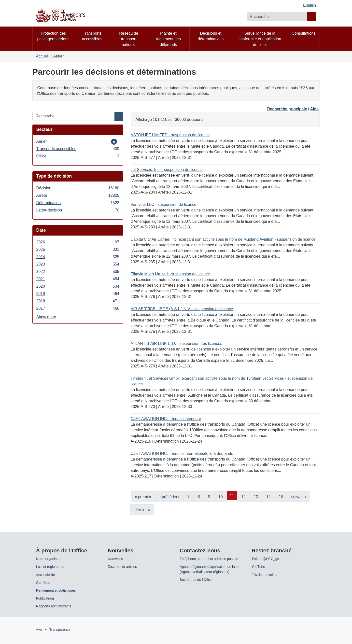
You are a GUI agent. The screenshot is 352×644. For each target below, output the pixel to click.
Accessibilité (46, 575)
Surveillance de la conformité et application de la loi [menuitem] (260, 39)
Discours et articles (122, 567)
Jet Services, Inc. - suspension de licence (167, 170)
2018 (78, 301)
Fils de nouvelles (264, 575)
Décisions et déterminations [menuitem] (211, 36)
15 (281, 497)
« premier (143, 497)
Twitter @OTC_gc (265, 559)
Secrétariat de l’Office (196, 580)
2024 (78, 257)
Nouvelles (115, 559)
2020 (78, 286)
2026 (78, 242)
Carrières (43, 583)
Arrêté (78, 195)
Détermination (78, 203)
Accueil (42, 56)
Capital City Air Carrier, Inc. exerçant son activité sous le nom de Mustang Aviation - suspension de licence (223, 239)
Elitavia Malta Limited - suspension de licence (170, 274)
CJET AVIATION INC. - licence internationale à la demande (182, 454)
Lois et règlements (50, 567)
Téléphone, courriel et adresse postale (209, 559)
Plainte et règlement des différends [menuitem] (168, 39)
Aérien (44, 141)
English (310, 5)
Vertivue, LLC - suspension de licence (164, 204)
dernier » (142, 510)
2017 (78, 308)
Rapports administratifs (54, 606)
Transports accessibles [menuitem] (92, 36)
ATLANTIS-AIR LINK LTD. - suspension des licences (176, 343)
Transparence (60, 630)
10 (221, 497)
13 (256, 497)
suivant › (299, 497)
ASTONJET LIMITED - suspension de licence (170, 135)
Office (78, 156)
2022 (78, 272)
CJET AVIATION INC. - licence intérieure (166, 419)
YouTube (258, 567)
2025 (78, 249)
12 (243, 497)
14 (268, 497)
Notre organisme (49, 559)
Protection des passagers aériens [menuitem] (53, 36)
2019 (78, 294)
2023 (78, 264)
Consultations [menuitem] (304, 33)
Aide (314, 109)
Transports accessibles (78, 149)
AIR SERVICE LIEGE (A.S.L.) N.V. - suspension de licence (182, 309)
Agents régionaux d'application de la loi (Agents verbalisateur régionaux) (210, 569)
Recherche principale (287, 109)
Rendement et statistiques (56, 590)
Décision (78, 188)
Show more (46, 317)
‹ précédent (169, 497)
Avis (39, 630)
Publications (45, 598)
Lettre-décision (78, 210)
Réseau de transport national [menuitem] (129, 39)
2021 (78, 279)
